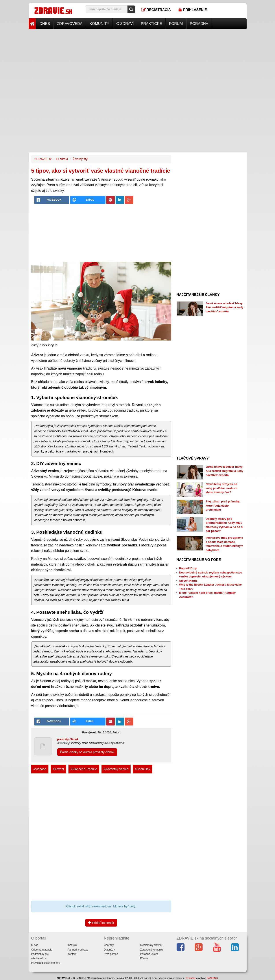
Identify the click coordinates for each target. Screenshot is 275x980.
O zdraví (125, 24)
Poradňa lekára (149, 954)
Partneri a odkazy (78, 950)
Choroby (109, 945)
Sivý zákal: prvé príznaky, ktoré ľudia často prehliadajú (223, 506)
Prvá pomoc (111, 954)
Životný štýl (80, 159)
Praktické (151, 24)
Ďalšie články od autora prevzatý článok (87, 752)
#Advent (58, 769)
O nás (35, 945)
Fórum (176, 24)
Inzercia (72, 945)
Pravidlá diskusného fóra (46, 963)
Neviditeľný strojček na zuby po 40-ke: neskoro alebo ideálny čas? (221, 488)
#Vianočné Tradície (84, 769)
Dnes (45, 24)
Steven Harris (188, 581)
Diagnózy (109, 950)
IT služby (191, 978)
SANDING (212, 978)
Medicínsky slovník (151, 945)
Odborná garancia (42, 950)
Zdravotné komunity (152, 950)
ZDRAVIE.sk (43, 159)
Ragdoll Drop (188, 568)
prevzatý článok (68, 739)
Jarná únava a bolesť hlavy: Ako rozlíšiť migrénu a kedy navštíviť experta (225, 307)
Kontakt (72, 954)
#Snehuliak (143, 769)
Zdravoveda (70, 24)
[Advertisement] (138, 60)
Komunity (100, 24)
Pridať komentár (101, 923)
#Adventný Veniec (116, 769)
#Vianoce (40, 769)
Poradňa (199, 24)
